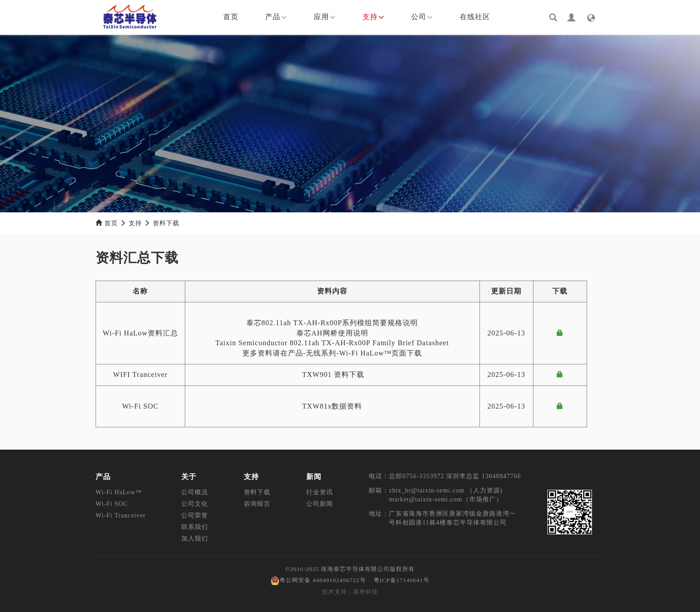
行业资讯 (320, 492)
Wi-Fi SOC (112, 504)
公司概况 (195, 492)
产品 (276, 17)
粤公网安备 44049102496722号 (318, 580)
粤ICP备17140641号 (402, 580)
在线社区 (475, 17)
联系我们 (195, 527)
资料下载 (166, 223)
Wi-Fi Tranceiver (121, 515)
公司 (422, 17)
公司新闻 (320, 504)
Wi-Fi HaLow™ (119, 492)
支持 (373, 17)
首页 (231, 17)
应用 (325, 17)
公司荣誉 (195, 515)
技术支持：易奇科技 (350, 592)
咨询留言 (257, 504)
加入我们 (195, 539)
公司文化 (195, 504)
